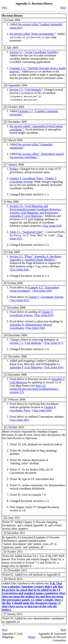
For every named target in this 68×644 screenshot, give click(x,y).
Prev (5, 8)
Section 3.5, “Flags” (21, 256)
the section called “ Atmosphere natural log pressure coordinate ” (37, 156)
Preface (14, 169)
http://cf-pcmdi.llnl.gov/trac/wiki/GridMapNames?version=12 (34, 389)
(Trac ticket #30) (42, 291)
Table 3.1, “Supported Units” (26, 232)
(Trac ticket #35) (44, 315)
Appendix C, (32, 260)
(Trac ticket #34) (54, 367)
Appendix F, (26, 216)
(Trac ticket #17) (54, 343)
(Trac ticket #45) (19, 420)
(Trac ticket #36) (35, 328)
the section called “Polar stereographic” (33, 34)
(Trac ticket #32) (19, 300)
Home (32, 637)
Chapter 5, (46, 297)
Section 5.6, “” (35, 209)
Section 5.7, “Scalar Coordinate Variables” (34, 52)
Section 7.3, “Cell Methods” (26, 90)
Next (63, 8)
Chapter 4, (27, 178)
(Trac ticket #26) (19, 270)
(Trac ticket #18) (52, 226)
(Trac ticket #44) (42, 410)
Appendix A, (48, 256)
